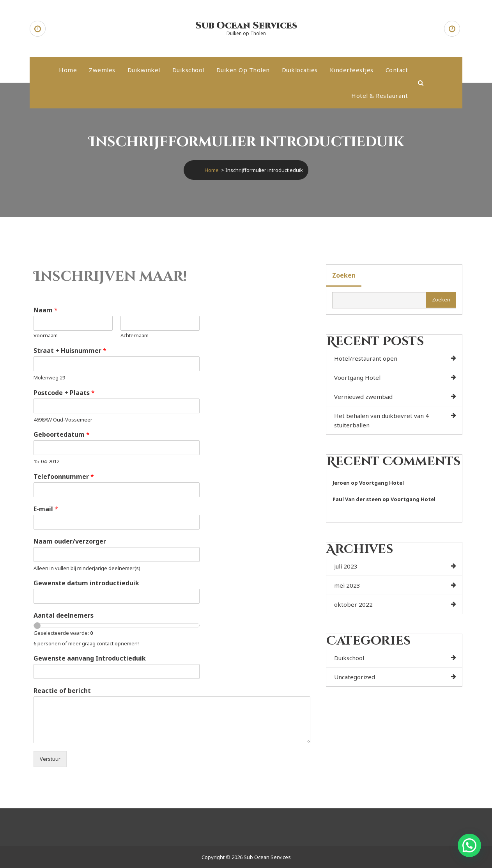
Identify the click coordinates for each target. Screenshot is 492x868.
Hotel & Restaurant (380, 96)
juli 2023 (346, 566)
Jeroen (341, 483)
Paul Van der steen (357, 499)
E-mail (46, 509)
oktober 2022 (353, 604)
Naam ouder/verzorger (70, 541)
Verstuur (50, 759)
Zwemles (102, 70)
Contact (397, 70)
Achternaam (135, 336)
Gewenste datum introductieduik (86, 583)
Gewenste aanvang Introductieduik (90, 658)
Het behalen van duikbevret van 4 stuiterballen (381, 420)
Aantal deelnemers (64, 616)
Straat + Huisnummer (70, 351)
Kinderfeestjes (352, 70)
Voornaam (46, 336)
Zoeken (344, 275)
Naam (46, 310)
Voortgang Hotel (357, 377)
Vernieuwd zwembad (363, 397)
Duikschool (188, 70)
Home (68, 70)
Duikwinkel (144, 70)
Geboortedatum (62, 435)
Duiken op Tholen (243, 70)
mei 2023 (347, 585)
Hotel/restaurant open (366, 358)
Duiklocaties (300, 70)
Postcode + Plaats (64, 393)
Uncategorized (355, 677)
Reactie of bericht (62, 691)
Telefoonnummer (64, 477)
